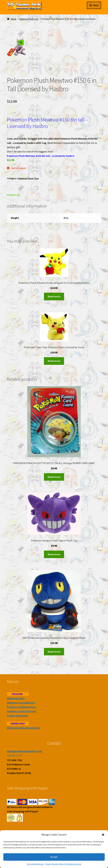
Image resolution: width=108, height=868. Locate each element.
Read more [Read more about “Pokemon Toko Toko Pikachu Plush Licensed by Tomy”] (54, 361)
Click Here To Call (14, 755)
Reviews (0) (13, 195)
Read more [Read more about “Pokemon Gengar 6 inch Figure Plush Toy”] (54, 554)
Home (13, 19)
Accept (54, 857)
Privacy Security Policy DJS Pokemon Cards (63, 864)
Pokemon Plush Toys (29, 19)
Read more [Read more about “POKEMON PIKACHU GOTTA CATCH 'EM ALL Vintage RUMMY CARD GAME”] (54, 477)
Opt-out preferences (35, 864)
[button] (103, 835)
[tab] (54, 195)
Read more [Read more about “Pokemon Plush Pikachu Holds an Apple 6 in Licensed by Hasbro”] (54, 297)
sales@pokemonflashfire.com (24, 751)
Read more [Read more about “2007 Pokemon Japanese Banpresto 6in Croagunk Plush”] (54, 652)
